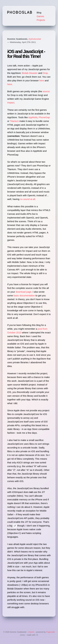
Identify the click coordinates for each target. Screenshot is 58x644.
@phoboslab (35, 39)
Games (40, 16)
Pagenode (50, 632)
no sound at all (28, 199)
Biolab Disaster (30, 73)
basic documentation (24, 295)
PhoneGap (44, 117)
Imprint (31, 632)
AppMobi (33, 117)
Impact (11, 103)
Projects (41, 20)
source (46, 91)
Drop (45, 73)
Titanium (14, 121)
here (42, 80)
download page (24, 292)
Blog (39, 13)
